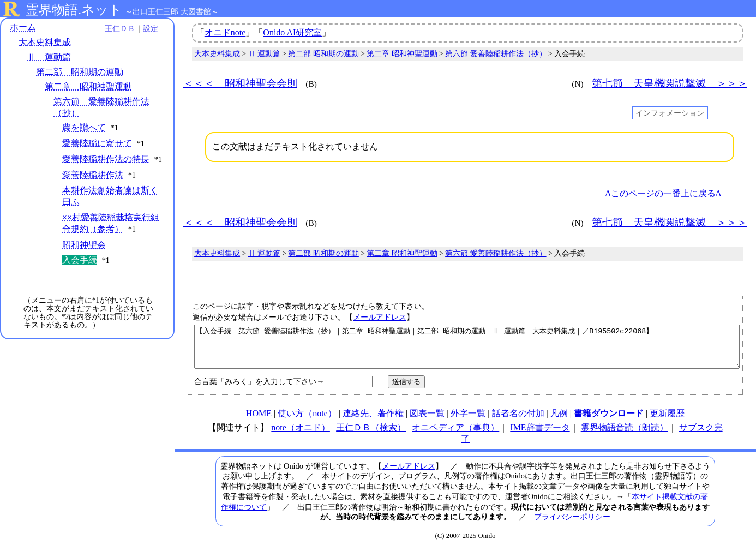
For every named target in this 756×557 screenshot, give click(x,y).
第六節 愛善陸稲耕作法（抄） (496, 54)
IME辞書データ (540, 436)
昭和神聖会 (84, 245)
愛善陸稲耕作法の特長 (106, 159)
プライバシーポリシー (572, 525)
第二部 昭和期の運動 (80, 72)
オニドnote (225, 32)
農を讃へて (84, 127)
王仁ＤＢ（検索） (371, 436)
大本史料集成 (45, 42)
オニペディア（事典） (455, 436)
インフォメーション (670, 113)
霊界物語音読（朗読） (625, 436)
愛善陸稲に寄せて (97, 143)
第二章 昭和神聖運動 (88, 86)
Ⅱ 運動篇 (49, 57)
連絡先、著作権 (373, 421)
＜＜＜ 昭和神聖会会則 (240, 83)
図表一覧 (427, 421)
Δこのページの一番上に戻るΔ (663, 193)
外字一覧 (468, 421)
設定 (151, 28)
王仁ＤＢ (120, 28)
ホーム (23, 27)
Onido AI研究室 (292, 32)
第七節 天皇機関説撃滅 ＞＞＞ (670, 83)
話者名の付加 (518, 421)
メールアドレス (380, 317)
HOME (259, 421)
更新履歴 (667, 421)
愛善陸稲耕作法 (93, 175)
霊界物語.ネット (74, 10)
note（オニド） (301, 436)
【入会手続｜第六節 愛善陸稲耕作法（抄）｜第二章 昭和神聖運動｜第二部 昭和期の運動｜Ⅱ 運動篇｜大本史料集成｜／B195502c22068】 (467, 351)
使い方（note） (307, 421)
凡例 (559, 421)
